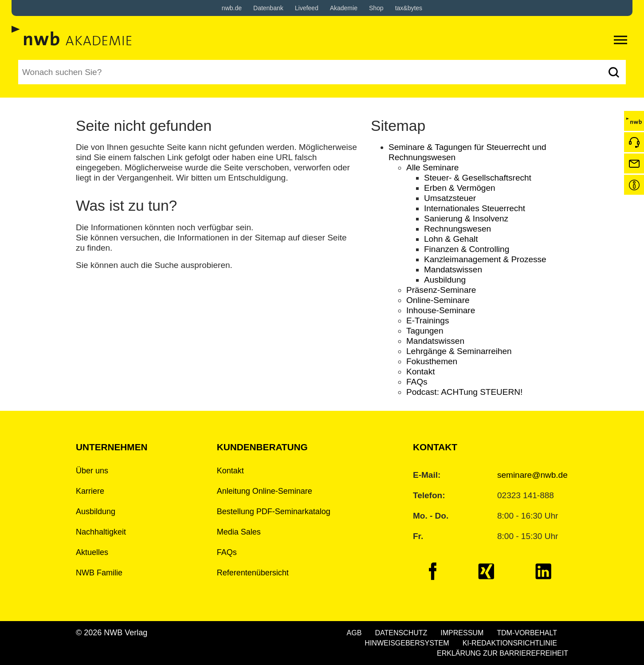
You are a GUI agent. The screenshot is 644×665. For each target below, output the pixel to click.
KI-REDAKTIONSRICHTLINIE (510, 643)
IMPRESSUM (462, 633)
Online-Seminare (438, 300)
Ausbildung (445, 280)
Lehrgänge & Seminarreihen (459, 351)
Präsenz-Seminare (441, 290)
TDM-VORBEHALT (527, 633)
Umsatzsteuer (450, 198)
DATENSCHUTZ (401, 633)
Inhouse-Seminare (441, 310)
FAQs (417, 382)
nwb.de (232, 8)
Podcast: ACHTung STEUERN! (464, 392)
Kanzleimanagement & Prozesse (485, 259)
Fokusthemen (432, 361)
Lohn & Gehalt (451, 239)
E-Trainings (428, 321)
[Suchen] (614, 72)
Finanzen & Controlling (467, 249)
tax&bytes (409, 8)
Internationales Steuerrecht (475, 208)
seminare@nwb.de (532, 475)
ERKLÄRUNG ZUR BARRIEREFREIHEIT (503, 653)
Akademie (344, 8)
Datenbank (268, 8)
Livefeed (307, 8)
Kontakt (420, 372)
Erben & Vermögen (460, 188)
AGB (354, 633)
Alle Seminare (432, 167)
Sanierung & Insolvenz (466, 218)
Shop (376, 8)
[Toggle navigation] (620, 40)
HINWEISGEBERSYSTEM (407, 643)
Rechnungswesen (457, 229)
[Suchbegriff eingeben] (310, 72)
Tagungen (425, 331)
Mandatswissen (453, 270)
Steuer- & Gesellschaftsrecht (478, 178)
